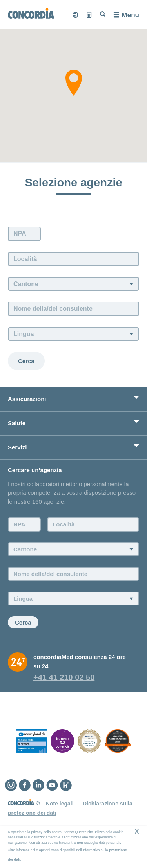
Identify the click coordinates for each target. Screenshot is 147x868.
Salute (17, 423)
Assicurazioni (27, 399)
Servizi (17, 447)
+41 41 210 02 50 (64, 677)
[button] (74, 83)
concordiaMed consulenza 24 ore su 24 (80, 661)
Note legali (60, 804)
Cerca (26, 361)
